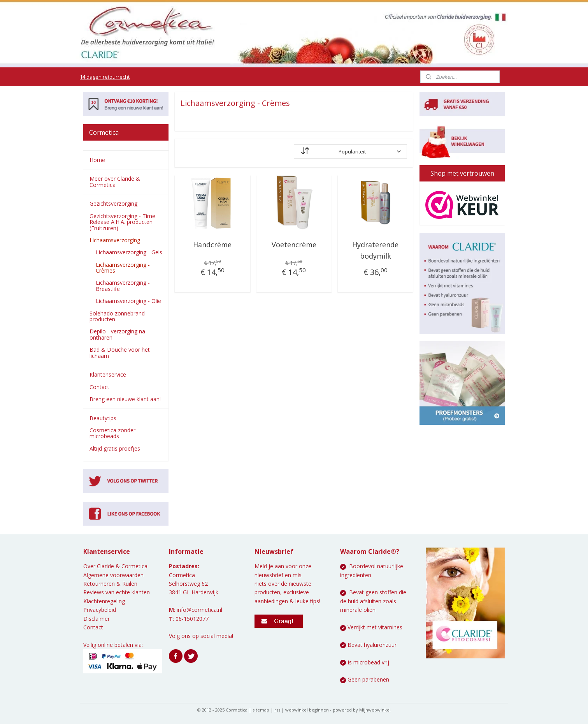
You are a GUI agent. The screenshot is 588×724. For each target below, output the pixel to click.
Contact (99, 387)
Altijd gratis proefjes (115, 448)
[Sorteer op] (350, 151)
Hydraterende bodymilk (375, 250)
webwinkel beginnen (307, 710)
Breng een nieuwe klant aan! (125, 399)
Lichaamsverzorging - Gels (129, 252)
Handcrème (213, 245)
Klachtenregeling (104, 601)
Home (97, 160)
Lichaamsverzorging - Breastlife (123, 285)
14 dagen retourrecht (105, 77)
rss (277, 710)
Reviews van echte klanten (117, 592)
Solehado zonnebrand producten (117, 316)
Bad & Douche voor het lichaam (120, 352)
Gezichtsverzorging (113, 203)
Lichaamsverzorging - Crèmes (123, 268)
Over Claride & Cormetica (115, 566)
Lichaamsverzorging (115, 240)
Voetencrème (294, 245)
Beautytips (103, 418)
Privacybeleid (100, 610)
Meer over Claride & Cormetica (115, 181)
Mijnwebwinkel (375, 710)
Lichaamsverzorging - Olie (128, 301)
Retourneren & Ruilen (110, 584)
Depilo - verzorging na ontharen (117, 334)
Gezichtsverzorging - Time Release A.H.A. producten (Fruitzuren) (122, 222)
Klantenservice (108, 374)
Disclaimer (97, 619)
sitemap (261, 710)
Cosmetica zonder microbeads (112, 433)
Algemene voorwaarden (113, 575)
